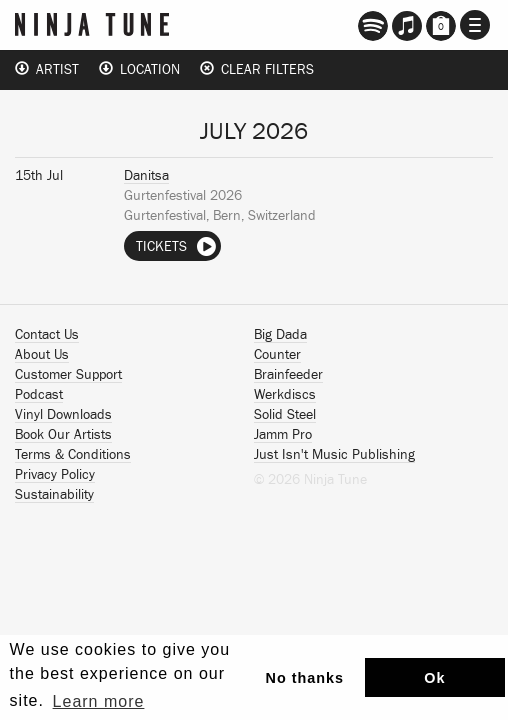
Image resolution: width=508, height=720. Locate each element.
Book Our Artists (63, 435)
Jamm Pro (283, 435)
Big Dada (280, 335)
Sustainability (54, 495)
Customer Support (68, 375)
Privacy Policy (55, 475)
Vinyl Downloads (63, 415)
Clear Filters (257, 69)
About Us (42, 355)
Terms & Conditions (73, 455)
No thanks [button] (305, 678)
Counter (277, 355)
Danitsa (146, 176)
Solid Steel (285, 415)
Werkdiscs (285, 395)
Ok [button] (434, 678)
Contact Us (47, 335)
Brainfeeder (288, 375)
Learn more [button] (99, 701)
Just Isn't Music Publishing (334, 455)
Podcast (39, 395)
